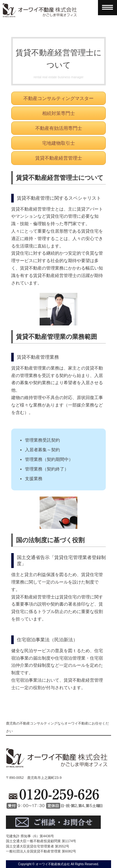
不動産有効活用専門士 (59, 128)
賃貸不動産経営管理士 (59, 158)
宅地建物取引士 (58, 143)
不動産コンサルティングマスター (58, 98)
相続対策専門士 (58, 113)
